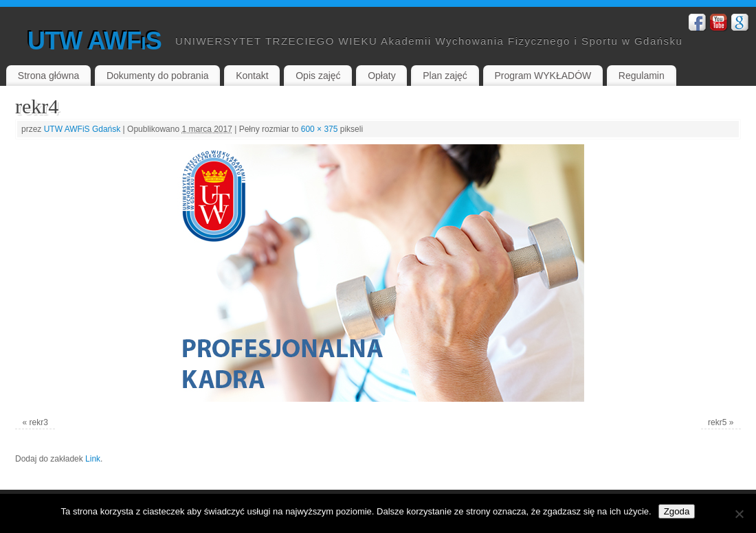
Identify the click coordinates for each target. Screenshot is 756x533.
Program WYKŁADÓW (543, 76)
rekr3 (39, 422)
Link (93, 459)
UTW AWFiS (94, 41)
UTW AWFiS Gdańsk (82, 129)
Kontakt (252, 76)
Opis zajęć (318, 76)
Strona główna (49, 76)
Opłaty (381, 76)
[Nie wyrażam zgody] (739, 514)
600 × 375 (320, 129)
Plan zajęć (445, 76)
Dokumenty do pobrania (158, 76)
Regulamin (642, 76)
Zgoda (677, 511)
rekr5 (717, 422)
